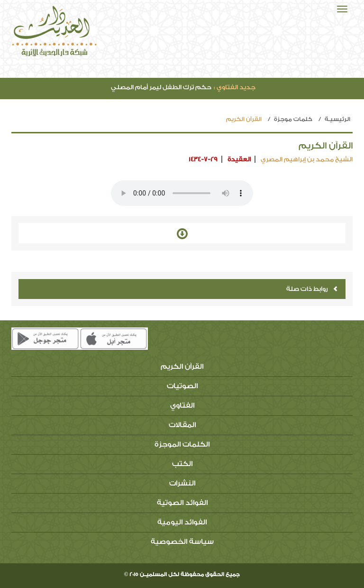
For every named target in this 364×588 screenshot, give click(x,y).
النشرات (182, 483)
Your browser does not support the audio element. (182, 193)
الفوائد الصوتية (182, 503)
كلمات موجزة (293, 119)
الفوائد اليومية (182, 522)
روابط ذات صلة (312, 289)
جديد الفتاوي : (235, 87)
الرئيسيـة (337, 119)
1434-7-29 (203, 159)
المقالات (182, 425)
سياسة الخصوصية (182, 542)
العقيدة (239, 159)
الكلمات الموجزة (182, 444)
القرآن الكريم (182, 367)
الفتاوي (182, 406)
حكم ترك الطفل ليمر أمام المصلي (183, 87)
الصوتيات (182, 386)
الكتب (182, 464)
